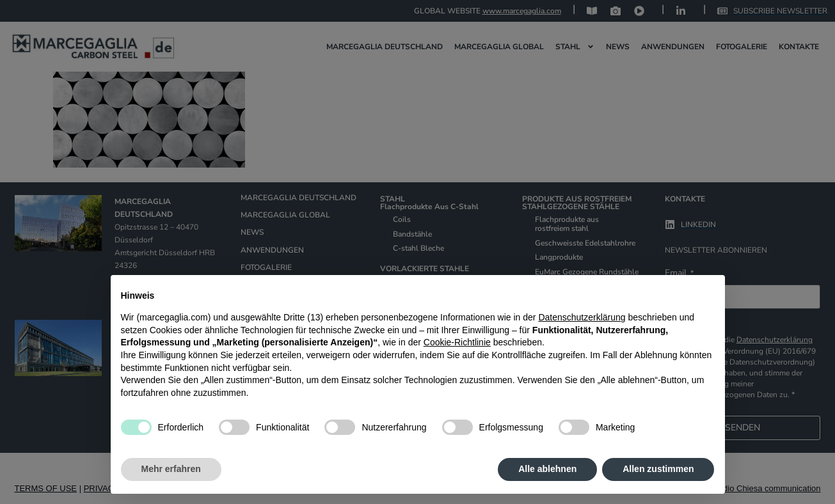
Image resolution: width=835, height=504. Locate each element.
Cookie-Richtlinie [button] (457, 342)
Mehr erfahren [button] (171, 469)
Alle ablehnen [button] (547, 469)
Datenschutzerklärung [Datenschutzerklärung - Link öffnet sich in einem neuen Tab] (582, 317)
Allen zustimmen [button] (658, 469)
